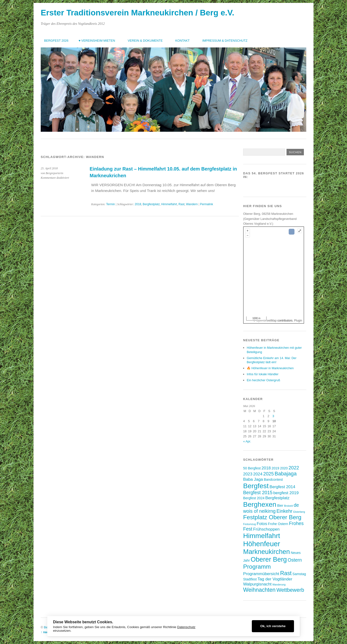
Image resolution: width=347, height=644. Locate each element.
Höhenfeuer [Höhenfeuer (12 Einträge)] (262, 544)
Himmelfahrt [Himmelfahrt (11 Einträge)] (262, 536)
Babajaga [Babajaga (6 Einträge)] (286, 474)
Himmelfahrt (169, 204)
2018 (138, 204)
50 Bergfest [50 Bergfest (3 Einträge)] (252, 468)
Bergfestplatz (151, 204)
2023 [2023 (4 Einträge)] (248, 474)
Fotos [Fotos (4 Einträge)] (262, 524)
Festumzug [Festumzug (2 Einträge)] (250, 524)
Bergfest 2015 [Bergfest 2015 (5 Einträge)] (258, 493)
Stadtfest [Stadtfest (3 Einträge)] (250, 579)
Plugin (298, 321)
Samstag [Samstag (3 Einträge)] (299, 574)
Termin (110, 204)
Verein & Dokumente (145, 41)
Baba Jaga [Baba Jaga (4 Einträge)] (253, 479)
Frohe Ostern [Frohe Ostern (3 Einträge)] (278, 524)
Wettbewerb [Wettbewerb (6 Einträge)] (290, 590)
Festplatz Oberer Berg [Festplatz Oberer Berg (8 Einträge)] (272, 517)
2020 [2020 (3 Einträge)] (284, 468)
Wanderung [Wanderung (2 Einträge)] (279, 585)
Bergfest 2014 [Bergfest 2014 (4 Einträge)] (282, 487)
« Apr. (247, 441)
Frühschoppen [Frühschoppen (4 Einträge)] (267, 529)
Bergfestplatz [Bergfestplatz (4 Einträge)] (277, 498)
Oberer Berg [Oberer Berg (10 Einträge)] (269, 559)
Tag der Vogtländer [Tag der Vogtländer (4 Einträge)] (275, 579)
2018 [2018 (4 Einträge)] (266, 468)
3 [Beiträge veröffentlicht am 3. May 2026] (273, 416)
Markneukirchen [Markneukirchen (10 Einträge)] (267, 552)
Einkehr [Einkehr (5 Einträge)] (284, 511)
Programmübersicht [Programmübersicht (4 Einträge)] (261, 574)
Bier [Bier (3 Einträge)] (280, 506)
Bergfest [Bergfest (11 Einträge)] (256, 486)
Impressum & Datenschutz (225, 41)
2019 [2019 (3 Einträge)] (275, 468)
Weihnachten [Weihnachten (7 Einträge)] (259, 590)
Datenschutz (186, 627)
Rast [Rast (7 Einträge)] (286, 573)
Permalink (207, 204)
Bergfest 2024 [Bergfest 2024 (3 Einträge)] (254, 498)
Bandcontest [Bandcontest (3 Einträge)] (273, 480)
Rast (182, 204)
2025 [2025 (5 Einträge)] (269, 474)
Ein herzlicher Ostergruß (264, 380)
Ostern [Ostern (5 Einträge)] (295, 560)
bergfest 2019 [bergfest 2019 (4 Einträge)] (286, 493)
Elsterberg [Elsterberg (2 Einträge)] (299, 512)
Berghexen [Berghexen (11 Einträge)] (260, 504)
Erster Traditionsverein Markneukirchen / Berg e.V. (137, 13)
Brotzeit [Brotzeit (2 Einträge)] (288, 506)
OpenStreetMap (266, 321)
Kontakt (182, 41)
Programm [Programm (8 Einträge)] (257, 567)
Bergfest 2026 (56, 41)
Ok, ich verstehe (273, 626)
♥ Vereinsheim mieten (97, 41)
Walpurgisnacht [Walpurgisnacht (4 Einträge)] (257, 584)
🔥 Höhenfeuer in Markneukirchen (270, 368)
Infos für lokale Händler (263, 374)
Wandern (192, 204)
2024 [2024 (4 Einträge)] (258, 474)
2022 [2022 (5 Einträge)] (294, 468)
